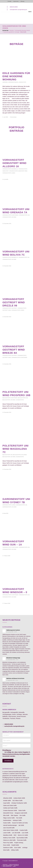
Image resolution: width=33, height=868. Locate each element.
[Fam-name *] (16, 740)
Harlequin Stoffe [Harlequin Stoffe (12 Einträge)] (17, 820)
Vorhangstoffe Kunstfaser (10, 215)
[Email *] (16, 746)
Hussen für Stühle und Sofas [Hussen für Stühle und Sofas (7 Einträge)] (20, 823)
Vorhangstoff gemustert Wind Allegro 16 (14, 163)
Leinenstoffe (22, 82)
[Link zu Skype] (27, 863)
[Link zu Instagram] (21, 863)
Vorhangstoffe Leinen (9, 173)
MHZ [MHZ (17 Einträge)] (15, 835)
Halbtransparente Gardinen (13, 630)
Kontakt (10, 1)
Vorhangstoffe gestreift (10, 308)
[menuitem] (5, 864)
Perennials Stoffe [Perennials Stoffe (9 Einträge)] (22, 840)
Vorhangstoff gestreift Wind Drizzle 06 (14, 302)
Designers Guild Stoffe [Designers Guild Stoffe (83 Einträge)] (21, 813)
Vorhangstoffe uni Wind (9, 217)
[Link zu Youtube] (29, 863)
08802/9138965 (14, 7)
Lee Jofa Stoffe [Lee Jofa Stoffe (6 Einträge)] (16, 833)
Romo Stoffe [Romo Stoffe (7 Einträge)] (7, 845)
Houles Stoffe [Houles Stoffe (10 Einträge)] (7, 823)
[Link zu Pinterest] (24, 863)
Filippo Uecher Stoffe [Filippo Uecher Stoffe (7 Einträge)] (9, 818)
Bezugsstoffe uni (23, 398)
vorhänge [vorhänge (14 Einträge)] (25, 848)
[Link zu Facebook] (19, 863)
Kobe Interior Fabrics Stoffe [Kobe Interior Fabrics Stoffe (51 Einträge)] (11, 830)
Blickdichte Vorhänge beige (13, 658)
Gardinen (5, 82)
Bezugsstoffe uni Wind (9, 400)
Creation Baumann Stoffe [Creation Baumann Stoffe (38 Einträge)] (10, 810)
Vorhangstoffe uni (24, 215)
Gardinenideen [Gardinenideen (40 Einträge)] (7, 820)
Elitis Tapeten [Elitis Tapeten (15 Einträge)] (14, 815)
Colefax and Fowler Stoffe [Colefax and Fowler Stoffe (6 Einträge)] (10, 808)
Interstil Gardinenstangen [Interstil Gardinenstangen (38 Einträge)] (10, 825)
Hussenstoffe (20, 400)
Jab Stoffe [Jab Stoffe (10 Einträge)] (21, 825)
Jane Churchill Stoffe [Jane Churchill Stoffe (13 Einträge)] (9, 828)
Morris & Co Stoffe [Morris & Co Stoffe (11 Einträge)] (23, 835)
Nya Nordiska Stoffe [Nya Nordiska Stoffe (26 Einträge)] (22, 838)
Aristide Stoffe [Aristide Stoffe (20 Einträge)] (7, 801)
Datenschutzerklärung (14, 772)
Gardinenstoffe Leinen (9, 505)
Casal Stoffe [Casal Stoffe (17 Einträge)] (7, 803)
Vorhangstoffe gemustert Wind (18, 171)
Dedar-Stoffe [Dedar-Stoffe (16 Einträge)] (22, 810)
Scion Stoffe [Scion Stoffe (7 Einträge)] (17, 848)
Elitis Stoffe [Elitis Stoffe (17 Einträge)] (6, 815)
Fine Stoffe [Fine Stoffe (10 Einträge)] (19, 818)
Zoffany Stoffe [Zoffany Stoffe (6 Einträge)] (15, 850)
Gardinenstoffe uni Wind (9, 507)
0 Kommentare (13, 117)
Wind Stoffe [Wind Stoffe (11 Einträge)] (6, 850)
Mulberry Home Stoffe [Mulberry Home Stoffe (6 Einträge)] (9, 838)
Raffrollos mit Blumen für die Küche (15, 678)
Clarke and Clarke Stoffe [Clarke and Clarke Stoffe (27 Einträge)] (10, 805)
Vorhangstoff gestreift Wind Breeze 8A (14, 350)
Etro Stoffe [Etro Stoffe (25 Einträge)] (23, 815)
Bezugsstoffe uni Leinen (20, 455)
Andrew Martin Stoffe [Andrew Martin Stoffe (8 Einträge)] (19, 798)
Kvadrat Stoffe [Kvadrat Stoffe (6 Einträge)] (23, 830)
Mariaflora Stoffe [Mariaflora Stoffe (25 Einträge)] (8, 835)
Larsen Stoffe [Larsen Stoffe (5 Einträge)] (7, 833)
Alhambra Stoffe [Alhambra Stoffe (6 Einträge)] (8, 798)
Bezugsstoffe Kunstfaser (10, 398)
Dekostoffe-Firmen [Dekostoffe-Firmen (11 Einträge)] (8, 813)
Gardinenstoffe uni (21, 505)
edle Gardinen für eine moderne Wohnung (16, 76)
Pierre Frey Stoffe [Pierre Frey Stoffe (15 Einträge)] (8, 843)
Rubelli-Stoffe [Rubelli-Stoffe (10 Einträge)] (15, 845)
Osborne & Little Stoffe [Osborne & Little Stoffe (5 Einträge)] (9, 840)
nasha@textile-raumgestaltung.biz (18, 10)
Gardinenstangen (13, 82)
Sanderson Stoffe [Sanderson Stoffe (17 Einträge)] (8, 848)
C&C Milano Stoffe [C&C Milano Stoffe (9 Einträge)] (17, 801)
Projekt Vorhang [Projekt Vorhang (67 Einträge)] (19, 843)
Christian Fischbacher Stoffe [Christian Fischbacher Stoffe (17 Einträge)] (19, 803)
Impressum (16, 1)
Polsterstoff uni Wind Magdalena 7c (15, 449)
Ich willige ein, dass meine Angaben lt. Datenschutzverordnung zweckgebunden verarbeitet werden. (16, 754)
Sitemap (22, 1)
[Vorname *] (16, 735)
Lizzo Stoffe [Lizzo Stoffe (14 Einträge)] (25, 833)
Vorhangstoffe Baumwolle (10, 169)
